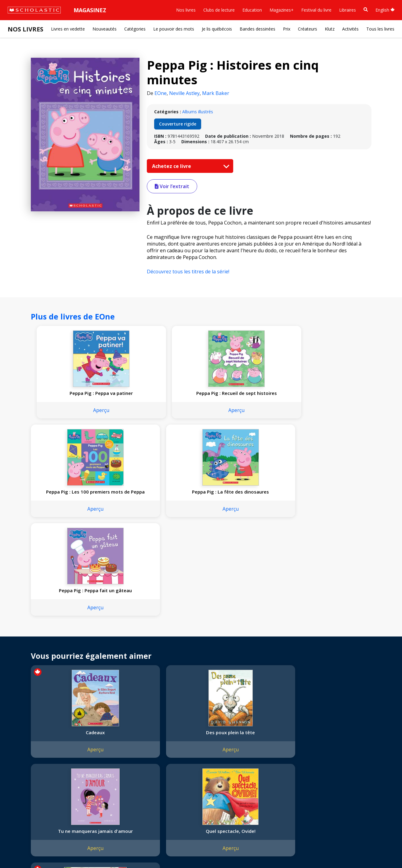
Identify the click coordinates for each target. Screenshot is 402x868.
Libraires (348, 10)
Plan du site (22, 850)
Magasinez (90, 10)
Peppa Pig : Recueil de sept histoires (137, 396)
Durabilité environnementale (39, 790)
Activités (350, 29)
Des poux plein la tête (131, 652)
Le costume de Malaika (338, 655)
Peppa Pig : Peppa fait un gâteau (62, 507)
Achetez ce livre (189, 166)
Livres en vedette (68, 29)
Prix (287, 29)
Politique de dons (28, 775)
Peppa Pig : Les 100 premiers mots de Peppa (206, 399)
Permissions (94, 746)
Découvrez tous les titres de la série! (188, 272)
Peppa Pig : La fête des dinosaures (275, 396)
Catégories (135, 29)
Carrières (20, 797)
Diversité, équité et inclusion (39, 761)
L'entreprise (23, 739)
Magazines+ (282, 10)
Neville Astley (184, 93)
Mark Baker (216, 93)
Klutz (330, 29)
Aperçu (68, 422)
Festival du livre (316, 10)
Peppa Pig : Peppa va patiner (68, 399)
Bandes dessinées (257, 29)
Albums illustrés (198, 112)
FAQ (86, 753)
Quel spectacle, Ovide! (269, 652)
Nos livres (186, 10)
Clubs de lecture (219, 10)
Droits (88, 739)
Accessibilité (23, 768)
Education (252, 10)
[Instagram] (130, 740)
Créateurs (308, 29)
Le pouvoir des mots (174, 29)
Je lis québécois (217, 29)
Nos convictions (27, 746)
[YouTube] (154, 740)
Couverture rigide (178, 124)
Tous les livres (380, 29)
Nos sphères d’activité (33, 753)
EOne (161, 93)
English (385, 10)
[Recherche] (366, 10)
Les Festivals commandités (38, 783)
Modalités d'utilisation (116, 850)
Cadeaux (62, 652)
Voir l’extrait (172, 186)
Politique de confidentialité (64, 850)
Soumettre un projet (31, 805)
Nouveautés (105, 29)
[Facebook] (142, 740)
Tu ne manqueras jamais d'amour (200, 655)
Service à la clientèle (147, 748)
